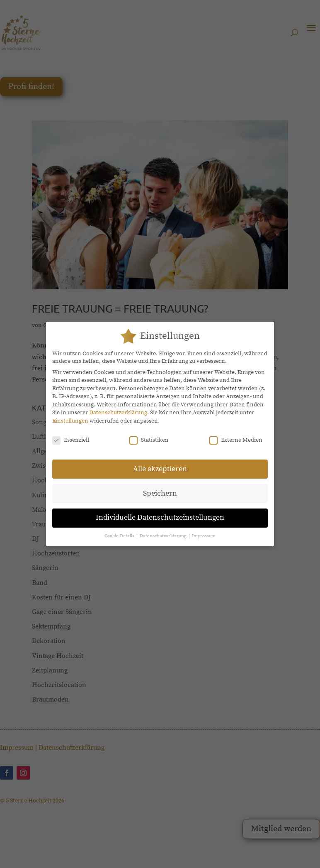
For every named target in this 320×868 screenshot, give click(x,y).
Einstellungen (70, 416)
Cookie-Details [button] (120, 531)
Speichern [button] (160, 488)
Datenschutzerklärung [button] (164, 531)
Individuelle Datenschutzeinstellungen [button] (160, 512)
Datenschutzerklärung (118, 407)
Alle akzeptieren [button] (160, 463)
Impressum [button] (204, 531)
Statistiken (149, 435)
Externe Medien (236, 435)
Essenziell (71, 435)
